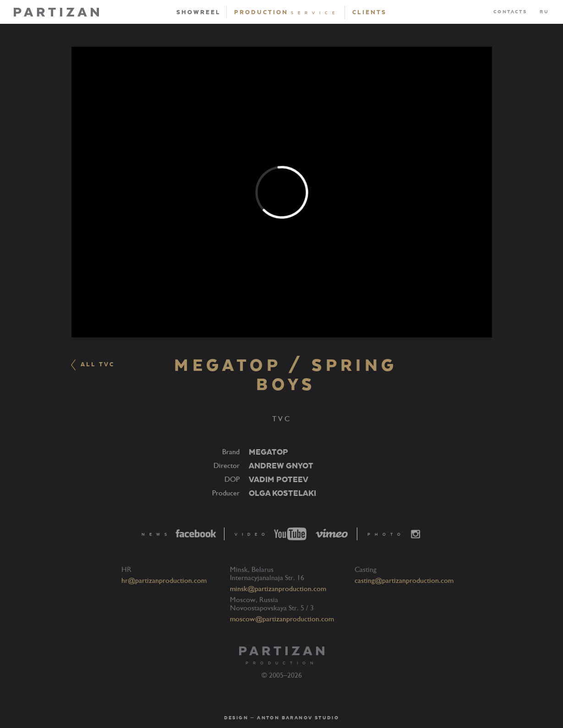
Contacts (510, 12)
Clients (369, 12)
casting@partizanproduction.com (404, 581)
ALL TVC (93, 365)
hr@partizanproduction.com (164, 581)
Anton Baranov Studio (298, 718)
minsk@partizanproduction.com (278, 589)
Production (287, 12)
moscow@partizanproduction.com (282, 619)
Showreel (199, 12)
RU (544, 12)
